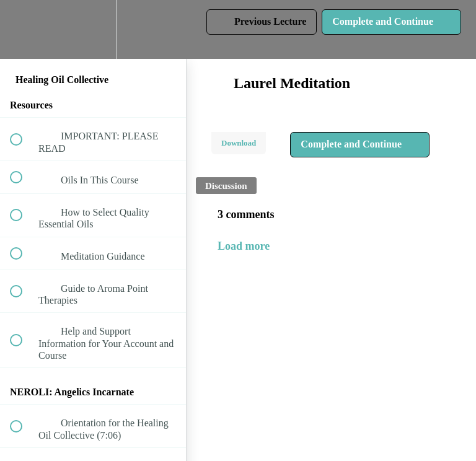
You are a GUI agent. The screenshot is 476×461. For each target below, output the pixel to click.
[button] (23, 29)
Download (239, 143)
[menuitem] (93, 29)
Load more (244, 246)
